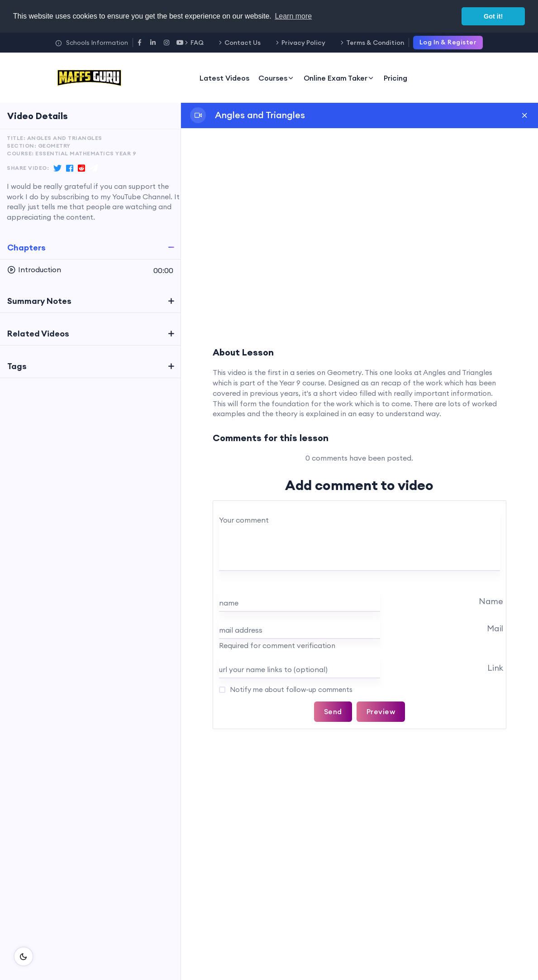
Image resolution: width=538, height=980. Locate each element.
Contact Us (243, 43)
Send (333, 711)
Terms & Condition (375, 43)
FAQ (197, 43)
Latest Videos (224, 78)
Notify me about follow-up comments (290, 689)
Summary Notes (39, 301)
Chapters (26, 247)
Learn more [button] (293, 16)
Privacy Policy (303, 43)
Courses (276, 78)
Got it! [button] (493, 16)
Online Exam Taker (339, 78)
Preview (381, 711)
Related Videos (38, 334)
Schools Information (92, 43)
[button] (90, 270)
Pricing (395, 78)
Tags (17, 366)
